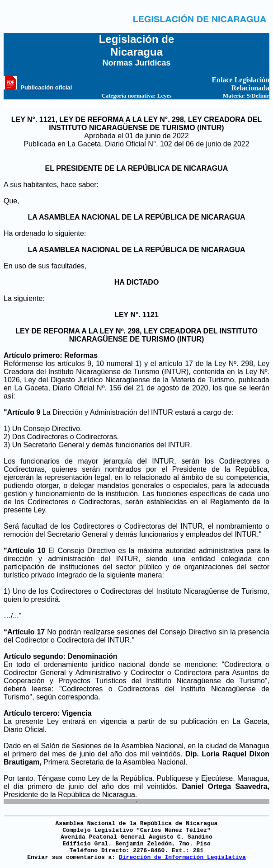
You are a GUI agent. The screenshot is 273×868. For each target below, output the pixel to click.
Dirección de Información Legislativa (182, 857)
